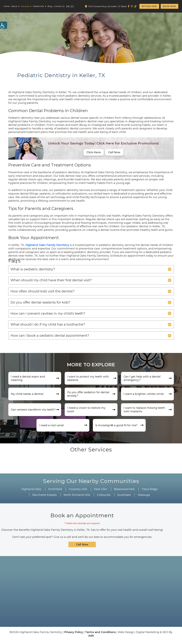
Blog (50, 6)
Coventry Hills (78, 492)
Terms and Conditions (100, 635)
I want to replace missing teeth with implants (145, 412)
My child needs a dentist (28, 396)
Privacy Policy (74, 635)
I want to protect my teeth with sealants (88, 380)
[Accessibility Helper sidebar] (4, 25)
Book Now (169, 6)
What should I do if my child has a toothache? (48, 326)
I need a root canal (52, 428)
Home (7, 6)
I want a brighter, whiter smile (144, 396)
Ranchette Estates (45, 498)
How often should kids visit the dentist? (43, 292)
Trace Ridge (150, 492)
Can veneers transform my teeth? (34, 412)
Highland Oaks (31, 492)
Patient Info (38, 6)
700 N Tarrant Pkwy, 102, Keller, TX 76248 (107, 6)
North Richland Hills (77, 498)
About (14, 6)
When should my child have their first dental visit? (52, 281)
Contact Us (59, 6)
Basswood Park (124, 492)
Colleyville (104, 498)
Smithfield (55, 492)
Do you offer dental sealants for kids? (41, 303)
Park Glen (101, 492)
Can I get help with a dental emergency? (143, 380)
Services (25, 6)
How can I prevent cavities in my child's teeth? (49, 314)
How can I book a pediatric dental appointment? (51, 337)
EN (68, 7)
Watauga (144, 498)
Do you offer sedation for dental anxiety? (89, 396)
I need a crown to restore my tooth (87, 412)
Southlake (124, 498)
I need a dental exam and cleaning (28, 380)
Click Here (94, 152)
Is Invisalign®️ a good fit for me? (117, 428)
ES (72, 7)
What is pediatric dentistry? (34, 269)
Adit (91, 639)
